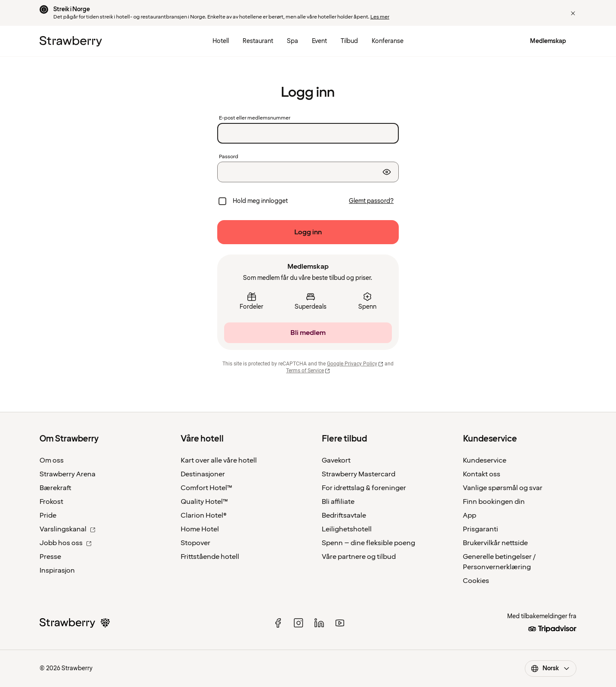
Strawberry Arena (68, 474)
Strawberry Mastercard (359, 474)
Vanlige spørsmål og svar (503, 488)
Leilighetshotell (347, 529)
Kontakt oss (482, 474)
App (470, 515)
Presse (50, 557)
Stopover (196, 543)
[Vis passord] (387, 172)
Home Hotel (200, 529)
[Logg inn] (308, 232)
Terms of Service (308, 371)
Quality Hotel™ (204, 502)
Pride (48, 515)
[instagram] (299, 623)
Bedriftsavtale (344, 515)
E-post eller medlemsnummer (255, 118)
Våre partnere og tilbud (359, 557)
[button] (573, 13)
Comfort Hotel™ (206, 488)
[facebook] (278, 623)
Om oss (52, 460)
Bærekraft (55, 488)
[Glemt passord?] (371, 201)
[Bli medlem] (308, 333)
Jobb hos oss (66, 543)
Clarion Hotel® (204, 515)
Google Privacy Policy (355, 364)
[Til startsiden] (71, 41)
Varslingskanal (68, 529)
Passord (229, 157)
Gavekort (336, 460)
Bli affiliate (338, 502)
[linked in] (319, 623)
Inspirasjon (57, 570)
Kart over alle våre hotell (219, 460)
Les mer (380, 17)
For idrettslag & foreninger (364, 488)
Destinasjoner (203, 474)
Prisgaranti (480, 529)
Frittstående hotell (210, 557)
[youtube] (340, 623)
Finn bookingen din (494, 502)
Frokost (51, 502)
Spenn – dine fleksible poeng (368, 543)
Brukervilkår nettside (495, 543)
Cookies (476, 581)
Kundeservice (485, 460)
